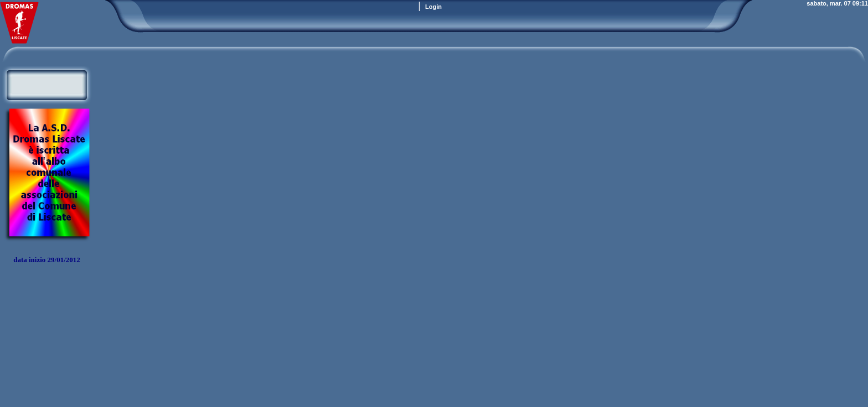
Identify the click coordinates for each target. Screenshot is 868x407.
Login (433, 7)
